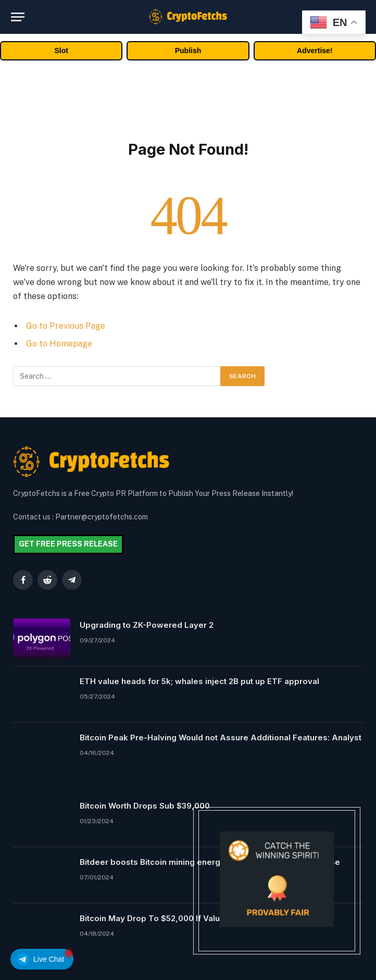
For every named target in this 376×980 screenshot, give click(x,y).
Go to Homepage (59, 344)
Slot (61, 51)
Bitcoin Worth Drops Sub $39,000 (145, 806)
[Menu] (18, 17)
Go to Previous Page (66, 326)
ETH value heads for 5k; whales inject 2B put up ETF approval (199, 681)
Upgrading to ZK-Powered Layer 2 (147, 625)
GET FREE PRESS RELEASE (68, 544)
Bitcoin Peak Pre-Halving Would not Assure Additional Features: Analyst (221, 737)
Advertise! (315, 51)
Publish (188, 51)
